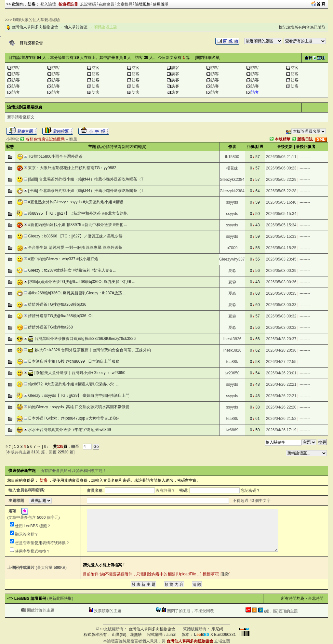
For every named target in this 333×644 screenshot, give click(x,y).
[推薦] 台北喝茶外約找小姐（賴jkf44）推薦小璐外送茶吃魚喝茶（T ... (88, 191)
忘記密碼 (88, 4)
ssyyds (232, 202)
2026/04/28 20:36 (281, 350)
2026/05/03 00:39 (281, 271)
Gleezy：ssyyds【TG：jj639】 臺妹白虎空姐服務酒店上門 (79, 396)
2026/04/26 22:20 (281, 407)
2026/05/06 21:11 (281, 157)
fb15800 (232, 157)
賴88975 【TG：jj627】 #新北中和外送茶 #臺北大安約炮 (78, 213)
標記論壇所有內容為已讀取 (302, 27)
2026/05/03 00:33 (281, 305)
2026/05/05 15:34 (281, 214)
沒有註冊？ (166, 490)
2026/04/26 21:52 (281, 419)
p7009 (232, 248)
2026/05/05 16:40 (281, 202)
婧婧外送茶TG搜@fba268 (50, 327)
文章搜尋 (125, 4)
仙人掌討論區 (76, 27)
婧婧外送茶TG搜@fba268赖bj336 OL (61, 316)
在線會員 (106, 4)
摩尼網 (217, 629)
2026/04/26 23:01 (281, 373)
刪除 (225, 574)
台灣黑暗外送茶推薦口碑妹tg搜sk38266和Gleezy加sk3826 (85, 339)
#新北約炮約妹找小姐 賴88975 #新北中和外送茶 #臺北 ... (78, 225)
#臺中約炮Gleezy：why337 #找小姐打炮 (63, 259)
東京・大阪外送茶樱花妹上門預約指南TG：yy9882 (72, 168)
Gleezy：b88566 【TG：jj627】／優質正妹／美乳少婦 (75, 236)
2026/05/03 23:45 (281, 259)
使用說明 (161, 4)
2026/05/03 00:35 (281, 293)
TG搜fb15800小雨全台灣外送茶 (55, 156)
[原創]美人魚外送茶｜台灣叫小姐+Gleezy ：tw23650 (80, 373)
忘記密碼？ (250, 490)
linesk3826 (232, 339)
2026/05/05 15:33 (281, 236)
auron (172, 635)
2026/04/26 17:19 (281, 430)
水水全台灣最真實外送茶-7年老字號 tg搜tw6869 (69, 430)
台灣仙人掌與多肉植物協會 (35, 27)
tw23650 (232, 373)
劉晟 (73, 139)
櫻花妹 (232, 168)
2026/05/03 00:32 (281, 316)
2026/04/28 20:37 (281, 339)
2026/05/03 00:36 (281, 282)
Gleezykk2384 (232, 180)
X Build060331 (215, 635)
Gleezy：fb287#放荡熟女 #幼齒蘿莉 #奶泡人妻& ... (72, 270)
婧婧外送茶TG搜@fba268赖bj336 (57, 304)
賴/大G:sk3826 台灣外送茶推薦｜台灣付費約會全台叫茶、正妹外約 (93, 350)
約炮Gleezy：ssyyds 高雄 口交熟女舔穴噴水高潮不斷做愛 (79, 407)
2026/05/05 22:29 (281, 180)
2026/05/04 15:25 (281, 248)
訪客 (16, 68)
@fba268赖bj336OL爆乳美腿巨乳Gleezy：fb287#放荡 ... (77, 293)
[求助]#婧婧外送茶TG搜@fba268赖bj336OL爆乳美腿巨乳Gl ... (82, 282)
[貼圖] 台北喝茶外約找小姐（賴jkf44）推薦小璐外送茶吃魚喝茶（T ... (88, 179)
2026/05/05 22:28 (281, 191)
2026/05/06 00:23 (281, 168)
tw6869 (232, 430)
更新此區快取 (60, 598)
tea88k (232, 362)
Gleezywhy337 (232, 259)
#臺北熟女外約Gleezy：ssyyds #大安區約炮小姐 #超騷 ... (78, 202)
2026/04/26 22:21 (281, 384)
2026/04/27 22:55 (281, 362)
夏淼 (232, 271)
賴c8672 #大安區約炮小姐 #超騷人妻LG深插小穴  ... (74, 384)
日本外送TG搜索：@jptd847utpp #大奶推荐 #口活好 (73, 418)
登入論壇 (48, 4)
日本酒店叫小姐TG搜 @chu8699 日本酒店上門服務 (73, 361)
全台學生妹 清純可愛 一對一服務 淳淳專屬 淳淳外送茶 (75, 248)
